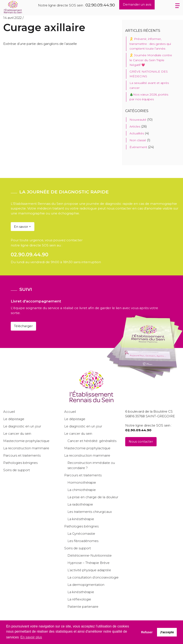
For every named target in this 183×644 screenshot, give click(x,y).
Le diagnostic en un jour (22, 426)
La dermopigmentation (86, 585)
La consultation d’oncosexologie (93, 577)
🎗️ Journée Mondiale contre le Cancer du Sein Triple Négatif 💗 (151, 60)
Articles (135, 126)
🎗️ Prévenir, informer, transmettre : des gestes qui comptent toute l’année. (150, 44)
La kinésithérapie (81, 519)
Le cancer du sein (17, 434)
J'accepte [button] (167, 632)
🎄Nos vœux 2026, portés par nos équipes (149, 97)
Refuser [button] (147, 632)
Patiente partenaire (83, 607)
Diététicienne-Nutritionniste (90, 555)
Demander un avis (137, 5)
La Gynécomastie (81, 534)
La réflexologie (79, 599)
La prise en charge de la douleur (93, 497)
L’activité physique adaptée (89, 570)
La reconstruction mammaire (26, 448)
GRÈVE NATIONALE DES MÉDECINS (149, 74)
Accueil (9, 412)
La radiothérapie (80, 504)
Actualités (137, 133)
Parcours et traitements (22, 455)
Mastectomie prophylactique (26, 441)
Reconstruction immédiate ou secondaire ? (91, 465)
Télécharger (23, 326)
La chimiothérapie (82, 490)
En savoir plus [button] (31, 637)
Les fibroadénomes (83, 541)
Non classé (138, 140)
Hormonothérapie (82, 482)
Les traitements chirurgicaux (90, 512)
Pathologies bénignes (20, 463)
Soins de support (17, 470)
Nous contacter (141, 442)
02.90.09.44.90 (100, 5)
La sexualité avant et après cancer (149, 85)
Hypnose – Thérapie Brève (88, 563)
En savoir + (22, 227)
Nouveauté (138, 120)
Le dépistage (14, 419)
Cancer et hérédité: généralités (92, 441)
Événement (138, 147)
